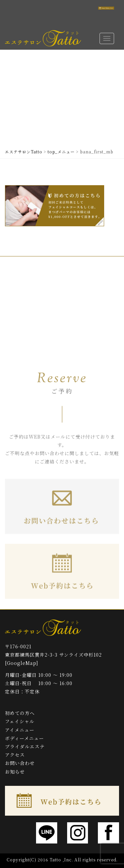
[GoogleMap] (22, 663)
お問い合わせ (20, 763)
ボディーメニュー (24, 738)
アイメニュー (20, 730)
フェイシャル (20, 721)
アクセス (15, 755)
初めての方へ (20, 713)
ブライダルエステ (25, 746)
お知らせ (15, 772)
